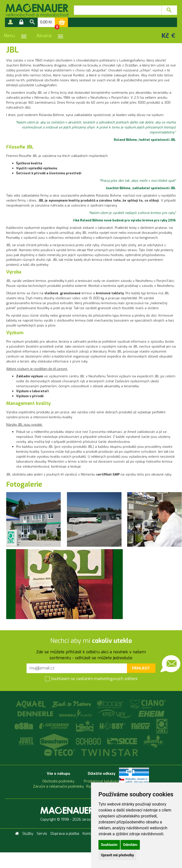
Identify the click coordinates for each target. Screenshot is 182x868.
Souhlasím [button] (109, 845)
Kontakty (90, 834)
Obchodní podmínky (58, 781)
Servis (42, 834)
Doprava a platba (65, 834)
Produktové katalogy (101, 781)
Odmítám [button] (130, 845)
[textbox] (118, 10)
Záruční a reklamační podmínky (58, 786)
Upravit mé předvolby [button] (117, 855)
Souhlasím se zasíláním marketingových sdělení (91, 679)
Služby (28, 834)
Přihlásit (141, 668)
